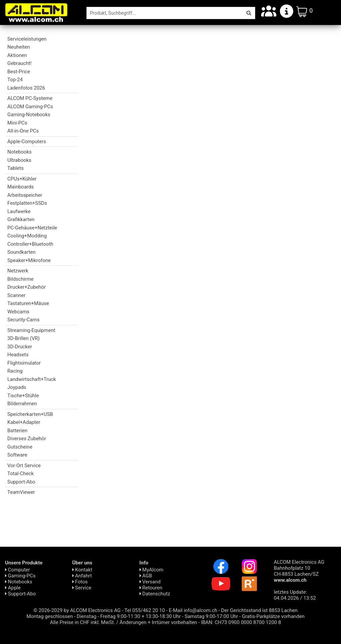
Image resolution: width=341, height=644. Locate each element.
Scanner (16, 295)
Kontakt (82, 570)
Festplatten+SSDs (27, 203)
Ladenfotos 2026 (26, 88)
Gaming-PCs (20, 576)
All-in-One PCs (23, 131)
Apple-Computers (27, 142)
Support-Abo (21, 482)
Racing (15, 371)
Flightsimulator (24, 363)
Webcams (18, 312)
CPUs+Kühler (22, 179)
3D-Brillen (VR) (23, 338)
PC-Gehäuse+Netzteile (32, 228)
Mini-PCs (17, 123)
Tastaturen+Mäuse (28, 303)
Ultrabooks (19, 160)
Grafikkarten (21, 219)
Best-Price (19, 72)
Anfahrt (82, 576)
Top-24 (15, 80)
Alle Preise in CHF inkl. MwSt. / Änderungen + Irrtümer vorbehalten (124, 622)
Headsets (18, 355)
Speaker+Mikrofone (29, 260)
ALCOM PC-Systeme (30, 98)
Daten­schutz (155, 594)
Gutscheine (20, 447)
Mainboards (20, 187)
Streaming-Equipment (31, 330)
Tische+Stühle (23, 396)
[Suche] (165, 13)
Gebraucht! (19, 63)
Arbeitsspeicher (25, 195)
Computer (17, 570)
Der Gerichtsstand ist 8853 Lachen (259, 610)
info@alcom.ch (201, 610)
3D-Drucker (20, 347)
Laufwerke (19, 211)
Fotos (80, 582)
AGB (146, 576)
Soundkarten (21, 252)
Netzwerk (18, 271)
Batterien (17, 431)
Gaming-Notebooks (29, 115)
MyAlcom (152, 570)
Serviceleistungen (27, 39)
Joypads (17, 387)
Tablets (15, 168)
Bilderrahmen (22, 404)
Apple (13, 588)
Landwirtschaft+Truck (32, 379)
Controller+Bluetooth (30, 244)
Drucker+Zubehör (26, 287)
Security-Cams (23, 320)
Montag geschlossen (49, 616)
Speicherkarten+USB (30, 414)
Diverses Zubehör (27, 439)
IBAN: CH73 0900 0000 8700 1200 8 (241, 622)
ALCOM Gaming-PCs (30, 107)
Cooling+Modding (27, 236)
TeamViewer (21, 492)
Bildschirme (20, 279)
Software (17, 455)
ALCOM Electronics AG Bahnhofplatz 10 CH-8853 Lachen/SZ (299, 571)
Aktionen (17, 55)
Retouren (151, 588)
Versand (150, 582)
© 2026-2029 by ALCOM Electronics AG (77, 610)
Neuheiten (19, 47)
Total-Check (20, 474)
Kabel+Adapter (24, 422)
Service (82, 588)
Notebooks (19, 152)
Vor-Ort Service (24, 466)
